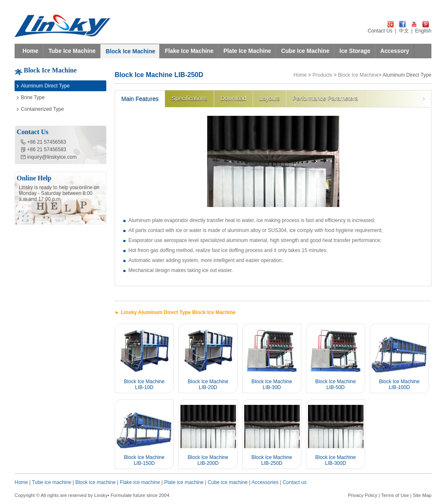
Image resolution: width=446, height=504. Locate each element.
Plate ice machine (184, 482)
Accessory (395, 51)
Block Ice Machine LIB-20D (208, 384)
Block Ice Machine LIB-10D (144, 384)
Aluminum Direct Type (45, 86)
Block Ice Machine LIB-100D (399, 384)
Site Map (422, 495)
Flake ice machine (140, 482)
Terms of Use (395, 495)
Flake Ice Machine (189, 51)
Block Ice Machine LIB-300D (335, 460)
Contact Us (380, 31)
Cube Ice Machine (305, 51)
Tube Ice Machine (72, 51)
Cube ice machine (228, 482)
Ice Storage (355, 51)
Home (30, 51)
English (423, 31)
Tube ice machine (52, 482)
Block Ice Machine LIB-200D (208, 460)
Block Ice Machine (130, 51)
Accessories (265, 482)
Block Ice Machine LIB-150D (144, 460)
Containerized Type (42, 109)
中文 (404, 31)
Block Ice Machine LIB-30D (272, 384)
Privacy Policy (363, 495)
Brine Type (33, 97)
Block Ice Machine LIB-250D (272, 460)
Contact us (294, 482)
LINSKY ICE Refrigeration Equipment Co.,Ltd (63, 26)
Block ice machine (96, 482)
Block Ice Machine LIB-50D (335, 384)
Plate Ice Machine (247, 51)
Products (322, 75)
